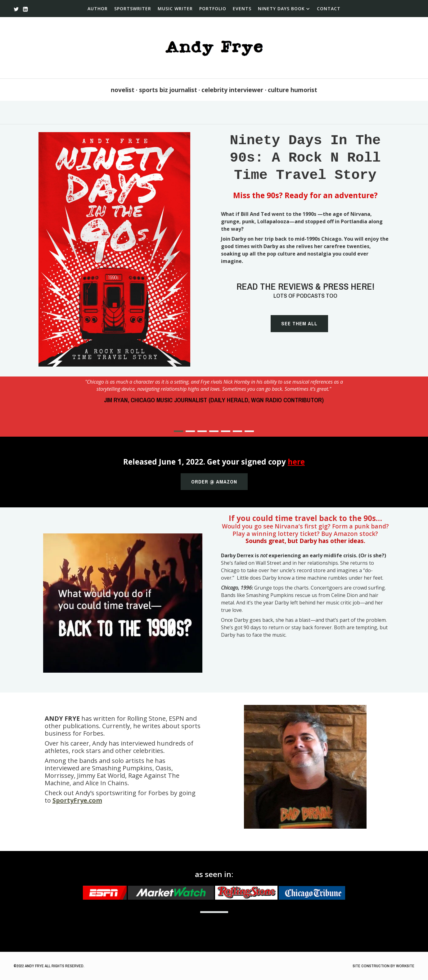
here (296, 462)
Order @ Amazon (214, 482)
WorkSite (405, 966)
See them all (299, 323)
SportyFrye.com (77, 800)
